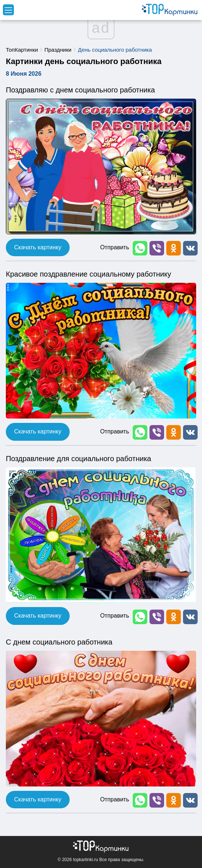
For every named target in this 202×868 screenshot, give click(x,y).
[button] (139, 247)
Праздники (58, 50)
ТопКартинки (22, 50)
